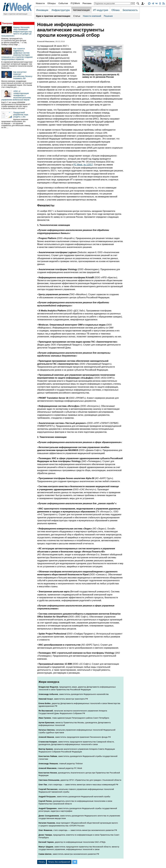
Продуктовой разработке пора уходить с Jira (21, 115)
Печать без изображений (59, 862)
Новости (40, 3)
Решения (108, 16)
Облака (115, 10)
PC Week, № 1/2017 (83, 165)
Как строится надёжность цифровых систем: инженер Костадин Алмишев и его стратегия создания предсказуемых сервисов (17, 54)
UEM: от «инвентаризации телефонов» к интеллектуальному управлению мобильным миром (16, 95)
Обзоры (52, 3)
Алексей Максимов (46, 41)
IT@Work (75, 3)
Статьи (77, 16)
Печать (42, 862)
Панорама (7, 23)
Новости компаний (92, 16)
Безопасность (130, 10)
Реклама (87, 3)
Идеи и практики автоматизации (15, 14)
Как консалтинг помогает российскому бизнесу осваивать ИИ (23, 75)
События (63, 3)
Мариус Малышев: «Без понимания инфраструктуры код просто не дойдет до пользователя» (16, 32)
